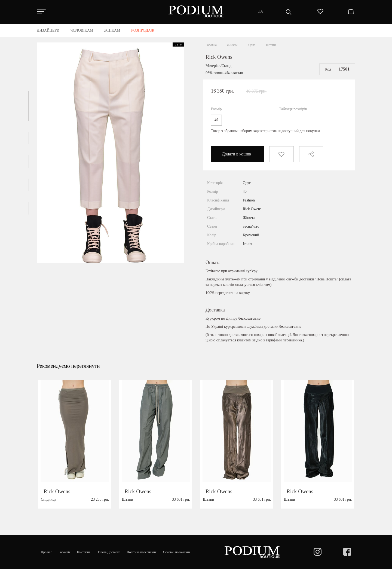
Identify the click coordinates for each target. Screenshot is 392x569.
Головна (211, 45)
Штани (271, 45)
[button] (29, 106)
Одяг (252, 45)
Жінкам (232, 45)
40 (216, 120)
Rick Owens (219, 57)
